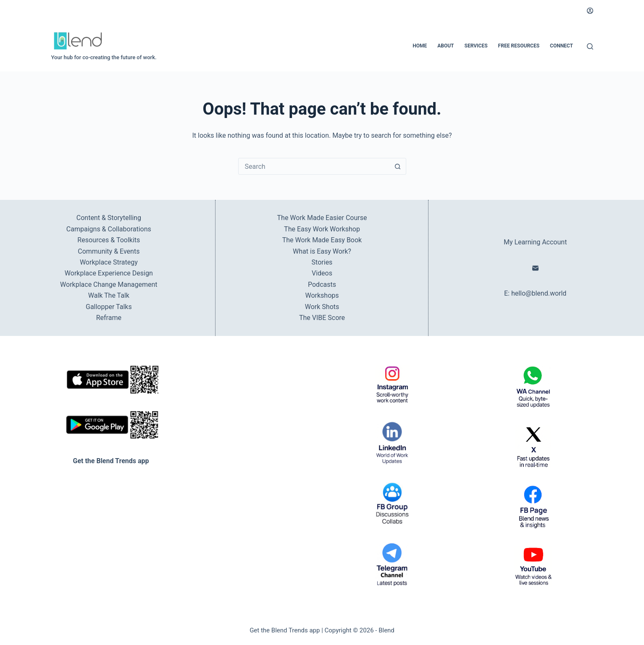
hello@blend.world (539, 293)
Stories (322, 262)
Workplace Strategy (109, 262)
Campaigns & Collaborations (109, 229)
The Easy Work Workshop (322, 229)
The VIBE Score (322, 318)
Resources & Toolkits (109, 240)
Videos (322, 273)
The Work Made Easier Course (322, 218)
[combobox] (314, 166)
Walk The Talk (109, 295)
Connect (561, 46)
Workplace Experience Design (109, 273)
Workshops (322, 295)
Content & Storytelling (109, 218)
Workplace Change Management (109, 284)
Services (476, 46)
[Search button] (398, 166)
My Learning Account (535, 242)
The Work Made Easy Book (322, 240)
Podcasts (322, 284)
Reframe (109, 318)
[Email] (535, 268)
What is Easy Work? (322, 251)
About (446, 46)
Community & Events (109, 251)
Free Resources (519, 46)
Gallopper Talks (109, 307)
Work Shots (322, 307)
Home (420, 46)
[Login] (590, 11)
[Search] (590, 46)
